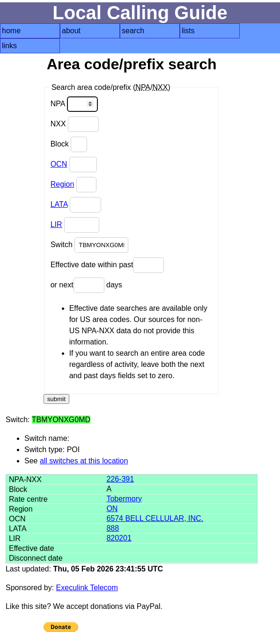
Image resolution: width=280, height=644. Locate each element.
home (11, 31)
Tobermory (124, 499)
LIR (56, 224)
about (71, 31)
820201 (119, 538)
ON (112, 509)
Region (63, 184)
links (9, 46)
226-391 (120, 479)
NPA (74, 104)
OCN (59, 164)
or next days (86, 285)
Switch (90, 245)
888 (113, 528)
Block (69, 144)
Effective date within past (107, 265)
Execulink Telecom (87, 588)
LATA (59, 204)
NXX (75, 124)
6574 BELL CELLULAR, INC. (155, 518)
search (133, 31)
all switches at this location (84, 461)
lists (188, 31)
